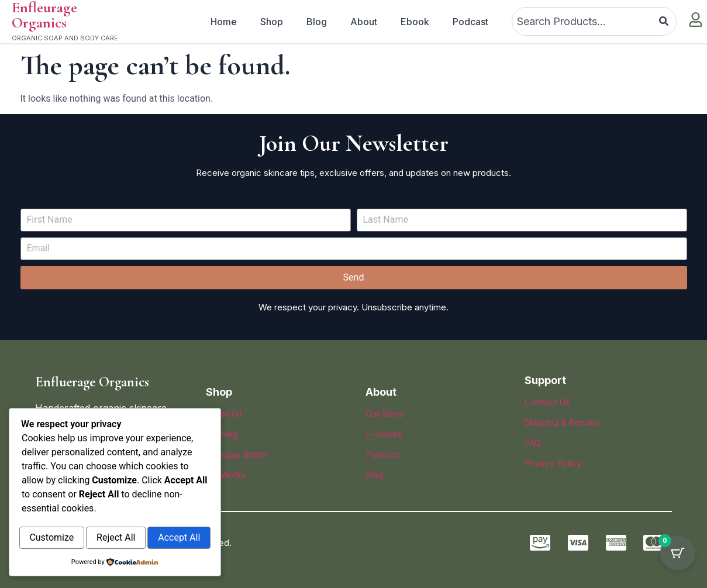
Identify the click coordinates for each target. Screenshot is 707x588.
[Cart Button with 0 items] (678, 559)
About (364, 22)
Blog (317, 22)
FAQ (533, 443)
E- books (384, 434)
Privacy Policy (553, 463)
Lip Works (226, 475)
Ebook (415, 22)
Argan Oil (224, 414)
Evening (222, 434)
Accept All (115, 539)
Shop (272, 22)
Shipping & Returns (562, 422)
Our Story (384, 414)
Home (224, 22)
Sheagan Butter (237, 454)
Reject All (164, 513)
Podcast (470, 22)
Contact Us (547, 402)
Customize (68, 513)
